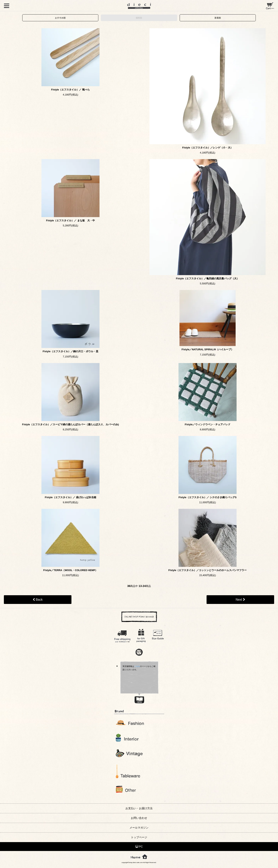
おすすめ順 (60, 18)
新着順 (218, 18)
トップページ (139, 837)
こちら (137, 666)
